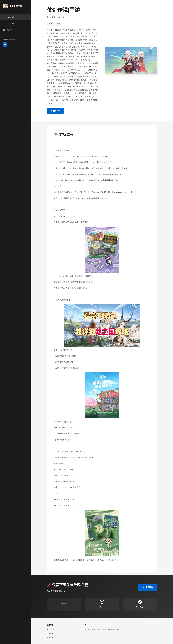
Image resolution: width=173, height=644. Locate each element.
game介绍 (50, 630)
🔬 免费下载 (55, 111)
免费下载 (50, 637)
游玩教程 (50, 633)
